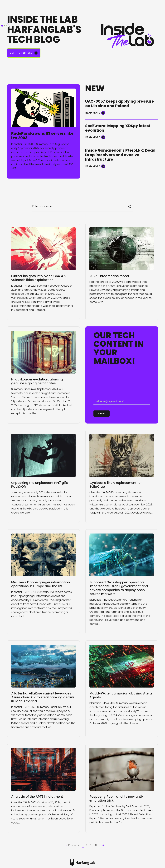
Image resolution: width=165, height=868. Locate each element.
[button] (72, 845)
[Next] (100, 845)
